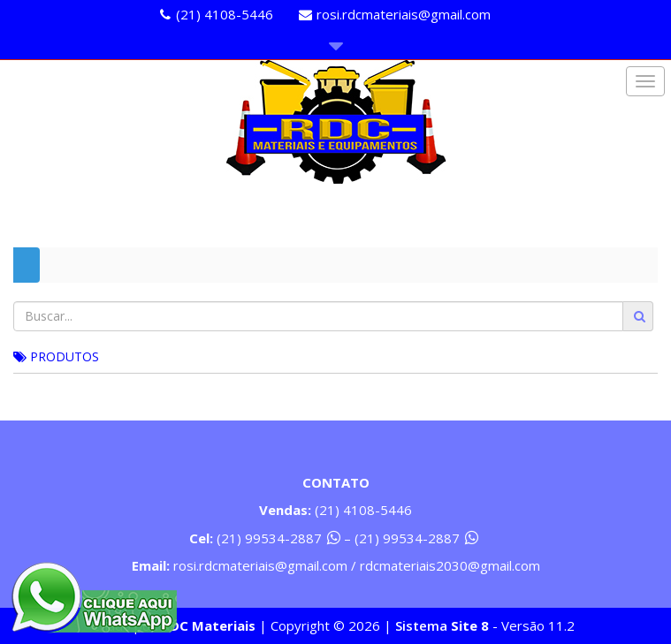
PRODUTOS (56, 356)
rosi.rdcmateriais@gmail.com (404, 14)
